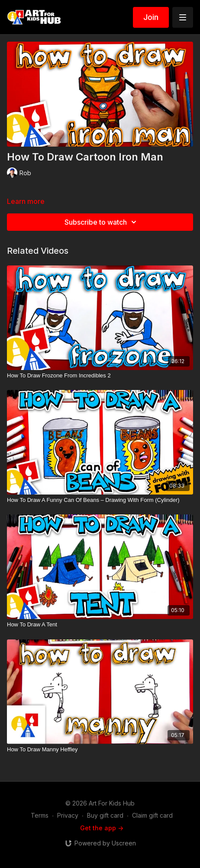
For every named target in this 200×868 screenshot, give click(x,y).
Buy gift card (105, 815)
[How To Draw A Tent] (100, 625)
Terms (40, 815)
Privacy (68, 815)
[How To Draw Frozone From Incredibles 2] (100, 376)
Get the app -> (102, 828)
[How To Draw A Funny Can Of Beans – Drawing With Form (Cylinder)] (100, 500)
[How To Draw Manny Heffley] (100, 750)
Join (151, 17)
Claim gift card (152, 815)
